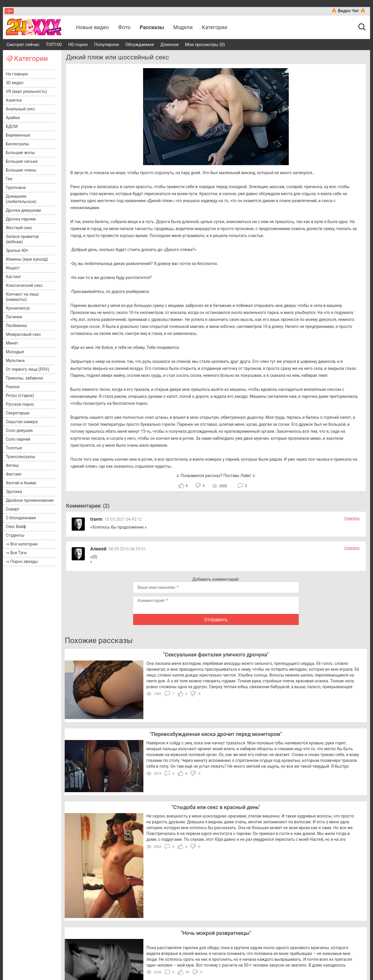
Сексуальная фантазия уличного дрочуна (216, 655)
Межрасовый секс (23, 334)
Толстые (14, 448)
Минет (12, 343)
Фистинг (14, 474)
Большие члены (21, 170)
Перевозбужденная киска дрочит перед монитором (216, 734)
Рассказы (152, 27)
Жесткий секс (19, 228)
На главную (17, 74)
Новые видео (93, 27)
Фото (124, 27)
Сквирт (13, 509)
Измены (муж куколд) (27, 259)
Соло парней (18, 439)
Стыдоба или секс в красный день (216, 807)
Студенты (15, 535)
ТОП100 (54, 45)
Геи (9, 179)
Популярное (107, 45)
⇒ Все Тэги (16, 553)
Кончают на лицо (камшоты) (22, 297)
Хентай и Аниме (21, 483)
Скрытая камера (22, 422)
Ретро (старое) (20, 395)
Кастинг (14, 277)
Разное (13, 387)
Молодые (15, 352)
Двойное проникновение (30, 500)
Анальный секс (21, 109)
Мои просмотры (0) (205, 45)
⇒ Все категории (22, 544)
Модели (183, 27)
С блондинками (21, 518)
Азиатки (14, 100)
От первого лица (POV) (28, 369)
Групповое (16, 188)
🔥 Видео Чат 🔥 (349, 11)
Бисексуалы (17, 144)
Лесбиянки (16, 326)
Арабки (13, 118)
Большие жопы (20, 153)
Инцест (13, 268)
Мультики (15, 361)
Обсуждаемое (140, 45)
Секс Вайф (16, 527)
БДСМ (12, 126)
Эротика (14, 492)
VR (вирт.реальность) (26, 91)
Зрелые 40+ (17, 250)
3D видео (15, 83)
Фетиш (12, 465)
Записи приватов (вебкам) (22, 239)
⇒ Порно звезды (22, 561)
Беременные (18, 135)
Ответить (352, 518)
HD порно (78, 45)
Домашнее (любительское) (21, 199)
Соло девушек (19, 430)
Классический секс (24, 285)
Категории (215, 27)
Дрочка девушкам (23, 210)
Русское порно (20, 404)
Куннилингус (18, 308)
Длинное (169, 45)
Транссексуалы (21, 457)
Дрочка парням (21, 219)
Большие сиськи (22, 161)
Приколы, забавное (24, 378)
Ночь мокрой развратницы (216, 933)
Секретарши (18, 413)
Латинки (14, 317)
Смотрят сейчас (23, 45)
